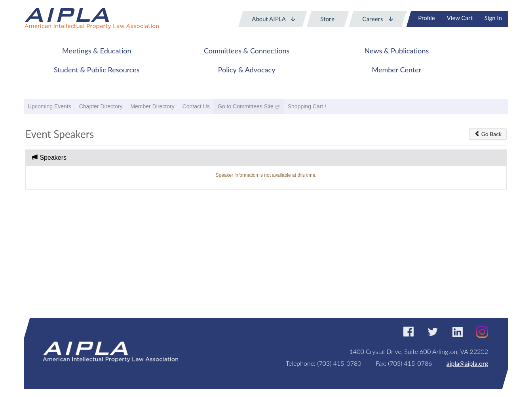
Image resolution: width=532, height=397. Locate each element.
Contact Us (196, 106)
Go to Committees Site (246, 106)
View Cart (460, 18)
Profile (426, 18)
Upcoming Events (49, 106)
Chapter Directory (101, 106)
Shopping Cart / (307, 106)
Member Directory (152, 106)
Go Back (488, 134)
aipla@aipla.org (467, 363)
